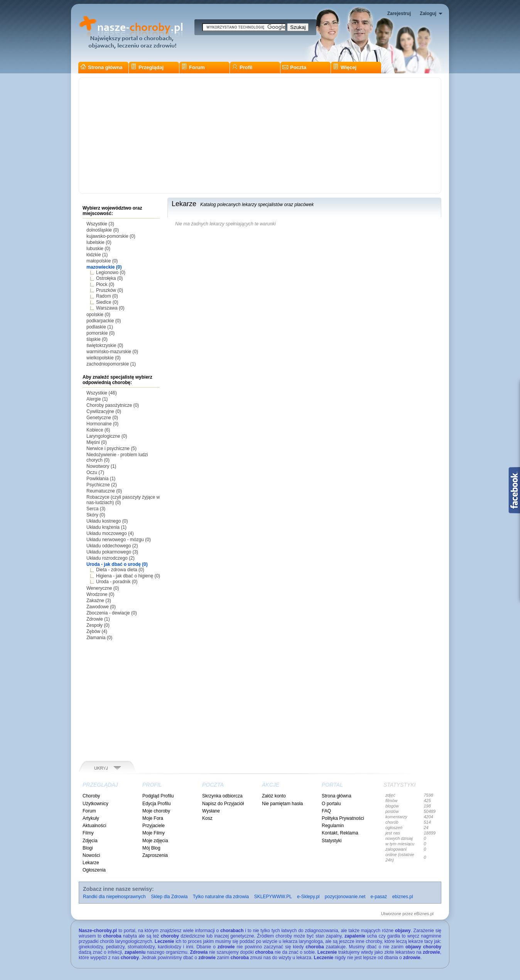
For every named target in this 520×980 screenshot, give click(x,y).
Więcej (345, 67)
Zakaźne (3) (99, 601)
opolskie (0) (98, 315)
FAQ (326, 811)
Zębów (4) (97, 631)
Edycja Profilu (156, 804)
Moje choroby (156, 811)
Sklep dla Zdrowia (169, 897)
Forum (193, 67)
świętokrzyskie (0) (105, 345)
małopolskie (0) (102, 261)
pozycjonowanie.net (345, 897)
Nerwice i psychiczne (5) (111, 449)
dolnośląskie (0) (103, 230)
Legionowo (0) (111, 273)
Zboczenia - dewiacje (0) (112, 613)
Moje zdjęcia (155, 841)
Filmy (88, 833)
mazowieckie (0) (104, 267)
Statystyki (332, 841)
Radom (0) (107, 296)
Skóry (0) (96, 515)
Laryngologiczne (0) (107, 436)
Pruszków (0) (110, 290)
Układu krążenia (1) (106, 527)
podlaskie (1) (100, 327)
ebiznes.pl (403, 897)
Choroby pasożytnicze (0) (113, 405)
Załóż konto (274, 796)
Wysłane (211, 811)
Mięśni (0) (97, 442)
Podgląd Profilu (158, 796)
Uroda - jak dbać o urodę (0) (117, 564)
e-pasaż (379, 897)
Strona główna (101, 67)
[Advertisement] (260, 135)
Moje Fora (153, 818)
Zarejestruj (399, 14)
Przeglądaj (147, 67)
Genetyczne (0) (102, 418)
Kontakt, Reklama (340, 833)
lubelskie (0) (99, 242)
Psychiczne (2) (102, 485)
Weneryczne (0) (103, 588)
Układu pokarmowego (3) (112, 552)
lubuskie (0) (98, 249)
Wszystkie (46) (102, 393)
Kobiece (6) (98, 430)
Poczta (294, 67)
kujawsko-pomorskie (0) (111, 236)
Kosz (207, 818)
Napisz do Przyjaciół (223, 804)
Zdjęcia (90, 841)
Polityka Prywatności (343, 818)
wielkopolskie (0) (104, 358)
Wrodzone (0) (100, 594)
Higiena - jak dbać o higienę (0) (128, 576)
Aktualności (94, 826)
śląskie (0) (97, 339)
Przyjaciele (154, 826)
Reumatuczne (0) (104, 491)
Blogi (88, 848)
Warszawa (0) (110, 308)
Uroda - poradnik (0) (117, 582)
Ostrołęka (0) (109, 278)
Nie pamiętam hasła (282, 804)
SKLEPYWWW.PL (273, 897)
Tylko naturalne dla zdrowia (221, 897)
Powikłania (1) (101, 479)
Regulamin (333, 826)
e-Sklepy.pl (308, 897)
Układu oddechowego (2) (112, 546)
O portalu (331, 804)
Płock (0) (105, 284)
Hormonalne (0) (102, 424)
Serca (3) (96, 509)
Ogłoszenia (94, 870)
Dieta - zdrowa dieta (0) (120, 570)
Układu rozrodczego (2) (111, 558)
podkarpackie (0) (104, 321)
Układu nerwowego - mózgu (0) (119, 540)
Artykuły (91, 818)
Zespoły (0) (98, 625)
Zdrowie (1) (98, 619)
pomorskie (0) (100, 333)
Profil (242, 67)
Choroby (91, 796)
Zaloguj (428, 14)
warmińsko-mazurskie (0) (112, 352)
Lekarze (91, 863)
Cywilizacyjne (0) (104, 411)
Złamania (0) (99, 638)
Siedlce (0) (107, 302)
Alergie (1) (97, 399)
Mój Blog (151, 848)
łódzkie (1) (97, 255)
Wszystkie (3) (100, 224)
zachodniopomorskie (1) (111, 364)
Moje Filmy (154, 833)
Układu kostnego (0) (107, 521)
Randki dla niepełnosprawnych (114, 897)
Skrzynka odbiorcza (222, 796)
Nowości (91, 855)
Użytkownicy (95, 804)
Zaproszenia (155, 855)
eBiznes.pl (424, 914)
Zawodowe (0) (101, 607)
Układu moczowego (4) (110, 533)
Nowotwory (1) (101, 466)
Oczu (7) (95, 472)
